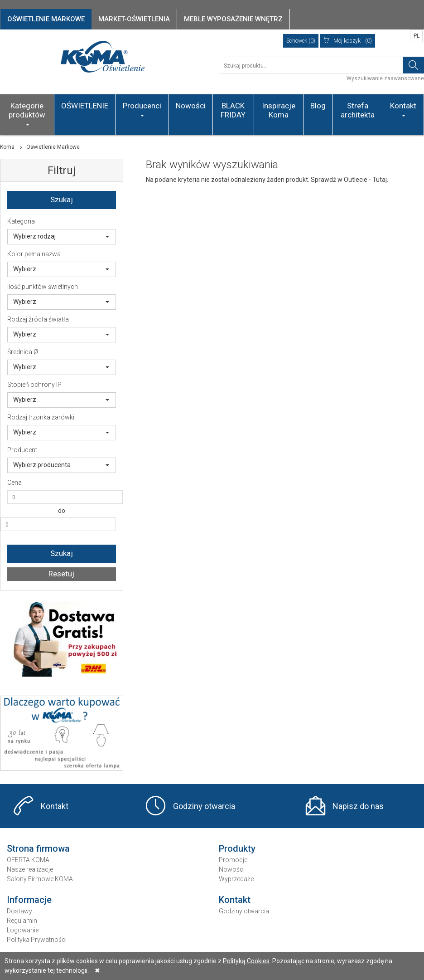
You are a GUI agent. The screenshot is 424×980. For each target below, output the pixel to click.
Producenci (142, 109)
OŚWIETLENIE (85, 106)
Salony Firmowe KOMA (40, 879)
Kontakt (403, 109)
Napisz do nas (358, 806)
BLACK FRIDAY (233, 110)
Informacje (29, 900)
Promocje (233, 860)
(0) (347, 41)
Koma (7, 147)
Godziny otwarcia (204, 806)
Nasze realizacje (30, 869)
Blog (318, 106)
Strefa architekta (358, 110)
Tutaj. (380, 180)
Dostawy (19, 911)
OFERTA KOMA (28, 860)
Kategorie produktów (27, 113)
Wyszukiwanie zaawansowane (385, 78)
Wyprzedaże (236, 879)
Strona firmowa (38, 848)
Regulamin (22, 921)
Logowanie (23, 930)
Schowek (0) (301, 41)
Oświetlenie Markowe (53, 147)
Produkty (237, 848)
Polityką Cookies (246, 961)
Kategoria (21, 221)
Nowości (191, 106)
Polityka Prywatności (37, 940)
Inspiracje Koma (279, 110)
